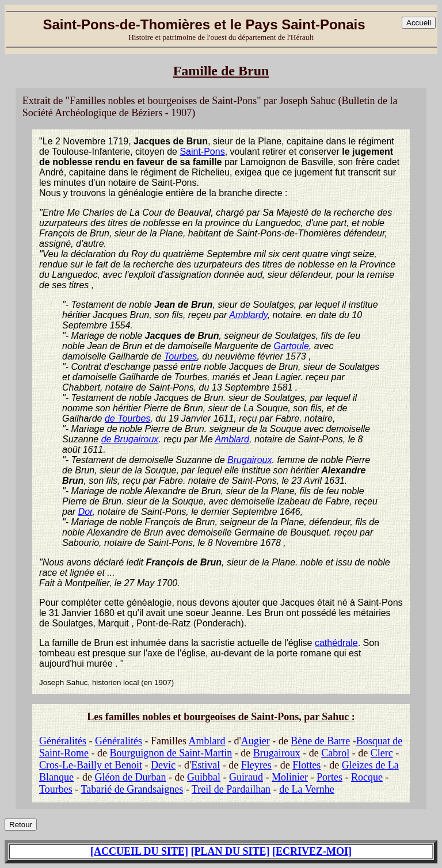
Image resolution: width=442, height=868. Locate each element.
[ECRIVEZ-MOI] (312, 851)
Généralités (63, 741)
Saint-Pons (202, 152)
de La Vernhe (307, 789)
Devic (163, 765)
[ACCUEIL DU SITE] (139, 851)
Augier (256, 741)
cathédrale (336, 643)
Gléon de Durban (131, 777)
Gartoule (291, 346)
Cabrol (335, 753)
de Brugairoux (130, 439)
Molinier (290, 777)
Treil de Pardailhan (231, 789)
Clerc (382, 753)
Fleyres (256, 765)
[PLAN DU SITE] (230, 851)
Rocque (367, 777)
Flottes (306, 765)
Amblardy (248, 315)
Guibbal (204, 777)
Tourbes (180, 356)
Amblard (232, 439)
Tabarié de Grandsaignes (132, 789)
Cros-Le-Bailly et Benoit (91, 765)
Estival (205, 765)
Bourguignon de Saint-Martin (171, 753)
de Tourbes (127, 418)
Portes (329, 777)
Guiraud (246, 777)
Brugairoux (249, 460)
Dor (85, 512)
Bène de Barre (320, 741)
